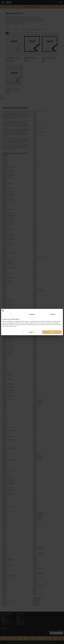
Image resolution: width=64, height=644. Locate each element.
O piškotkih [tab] (53, 314)
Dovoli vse (52, 332)
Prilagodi (32, 332)
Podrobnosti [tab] (32, 314)
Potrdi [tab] (11, 314)
